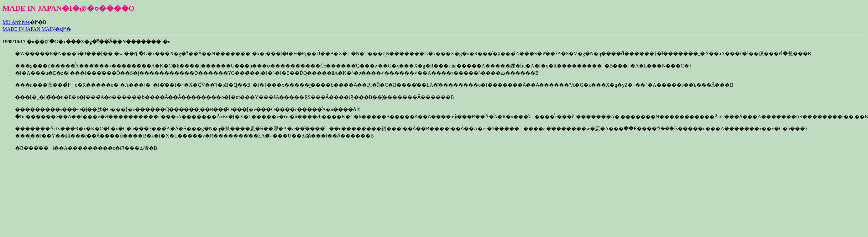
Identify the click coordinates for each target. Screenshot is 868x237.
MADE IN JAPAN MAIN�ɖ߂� (37, 29)
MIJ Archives (16, 22)
